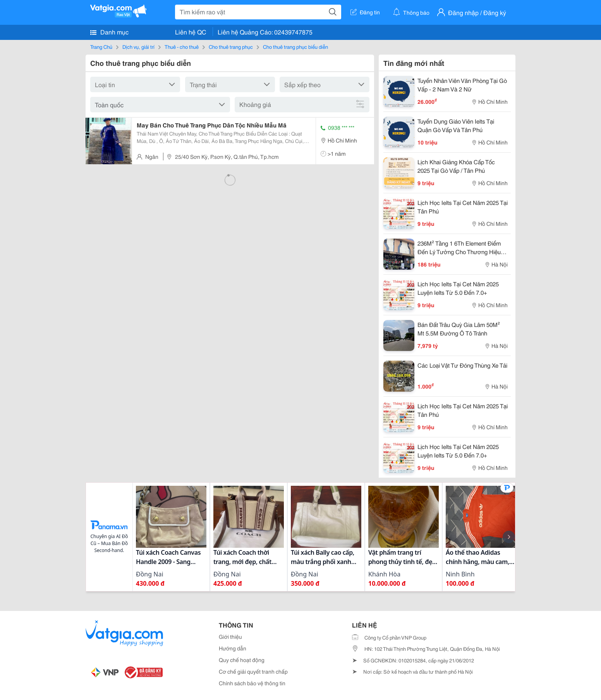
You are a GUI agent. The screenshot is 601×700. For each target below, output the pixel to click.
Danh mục (109, 32)
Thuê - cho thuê (182, 46)
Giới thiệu (230, 636)
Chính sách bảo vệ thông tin (252, 683)
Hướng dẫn (233, 648)
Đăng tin (365, 12)
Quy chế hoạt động (242, 660)
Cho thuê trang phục (231, 46)
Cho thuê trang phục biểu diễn (295, 46)
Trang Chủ (101, 46)
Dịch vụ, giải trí (138, 46)
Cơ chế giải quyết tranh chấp (253, 671)
